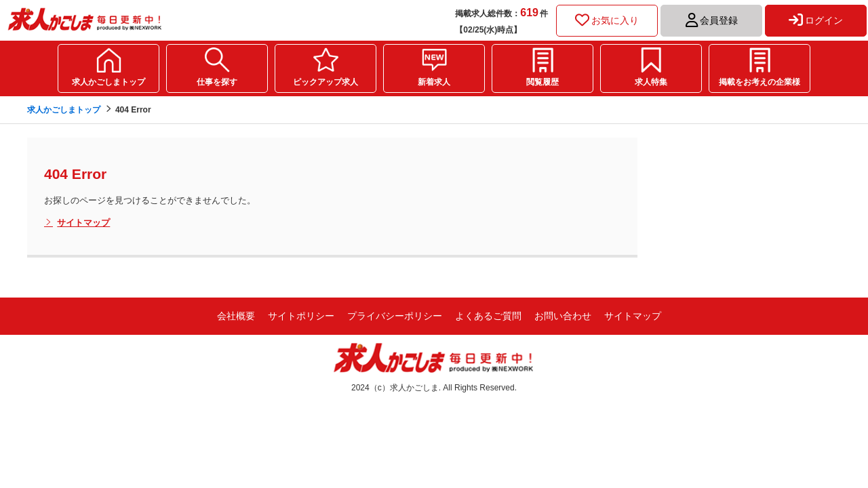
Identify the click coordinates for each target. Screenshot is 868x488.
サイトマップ (77, 223)
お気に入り (607, 20)
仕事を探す (217, 82)
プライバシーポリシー (395, 316)
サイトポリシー (301, 316)
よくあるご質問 (488, 316)
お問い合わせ (563, 316)
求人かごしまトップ (108, 82)
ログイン (816, 20)
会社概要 (236, 316)
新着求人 (434, 82)
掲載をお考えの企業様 (759, 82)
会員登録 (712, 20)
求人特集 (651, 82)
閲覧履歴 (542, 82)
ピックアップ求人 (325, 82)
